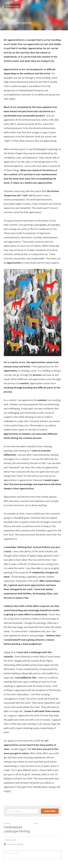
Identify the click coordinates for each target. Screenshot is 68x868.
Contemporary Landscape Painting (17, 808)
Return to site (12, 6)
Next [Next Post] (37, 802)
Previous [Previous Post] (7, 802)
